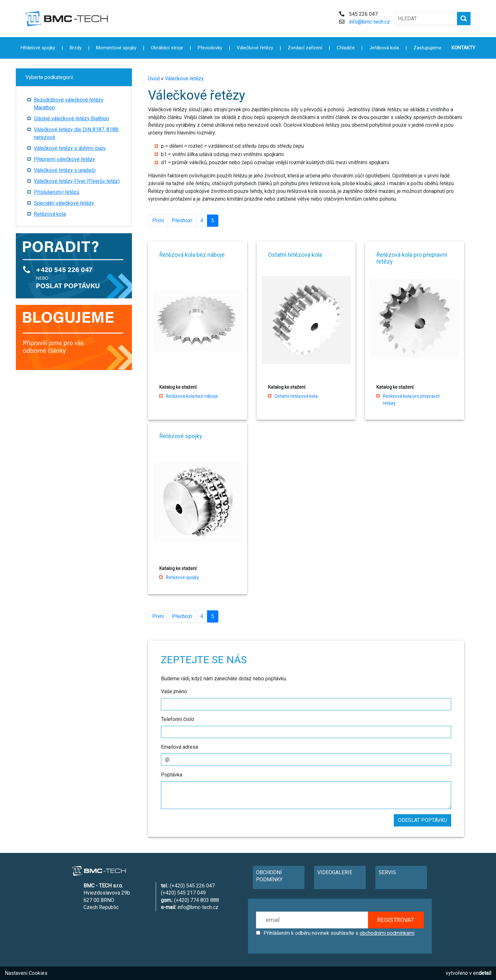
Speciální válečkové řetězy (64, 203)
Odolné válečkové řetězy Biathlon (71, 119)
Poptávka (172, 775)
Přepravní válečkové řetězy (64, 159)
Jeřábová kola (384, 48)
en (482, 973)
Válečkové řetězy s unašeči (65, 170)
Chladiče (346, 48)
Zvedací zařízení (305, 48)
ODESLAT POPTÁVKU (422, 820)
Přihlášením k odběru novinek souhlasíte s (339, 933)
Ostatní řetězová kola (296, 396)
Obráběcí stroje (167, 48)
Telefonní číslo (178, 719)
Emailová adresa (179, 747)
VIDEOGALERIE (335, 872)
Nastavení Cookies (26, 973)
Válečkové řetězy (184, 79)
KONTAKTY (463, 48)
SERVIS (387, 872)
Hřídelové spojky (38, 48)
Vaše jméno (174, 691)
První (158, 220)
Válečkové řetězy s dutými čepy (70, 148)
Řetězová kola (50, 214)
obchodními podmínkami (387, 933)
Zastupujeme (427, 48)
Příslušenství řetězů (57, 192)
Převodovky (210, 48)
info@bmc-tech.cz (369, 22)
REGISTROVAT (396, 920)
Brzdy (76, 48)
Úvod (154, 79)
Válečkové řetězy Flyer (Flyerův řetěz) (77, 181)
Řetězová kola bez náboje (192, 396)
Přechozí (182, 220)
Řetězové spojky (182, 577)
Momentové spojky (116, 48)
